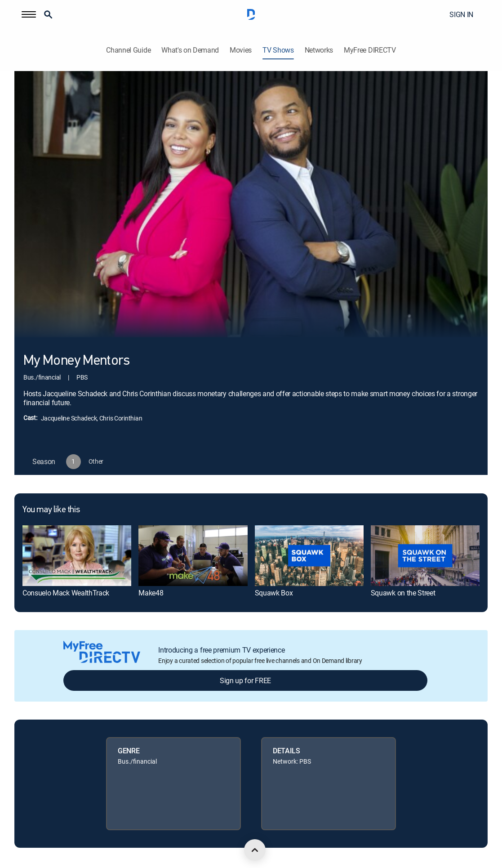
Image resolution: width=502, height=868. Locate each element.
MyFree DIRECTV (370, 50)
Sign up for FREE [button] (245, 680)
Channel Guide (128, 50)
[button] (29, 14)
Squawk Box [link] (274, 593)
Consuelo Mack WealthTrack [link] (66, 593)
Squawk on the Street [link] (403, 593)
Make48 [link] (151, 593)
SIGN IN (461, 14)
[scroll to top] (255, 850)
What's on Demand (190, 50)
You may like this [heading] (51, 510)
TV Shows (278, 50)
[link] (77, 556)
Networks (319, 50)
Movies (241, 50)
